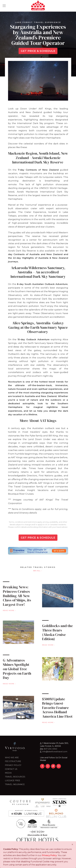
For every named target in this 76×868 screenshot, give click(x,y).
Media (8, 773)
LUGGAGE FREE (13, 781)
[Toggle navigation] (4, 6)
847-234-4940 (51, 749)
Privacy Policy (13, 765)
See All (37, 571)
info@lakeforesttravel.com (55, 752)
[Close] (72, 845)
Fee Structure (13, 761)
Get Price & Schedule (38, 51)
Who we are (12, 758)
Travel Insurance (15, 784)
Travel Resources (15, 777)
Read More (58, 645)
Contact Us (11, 769)
